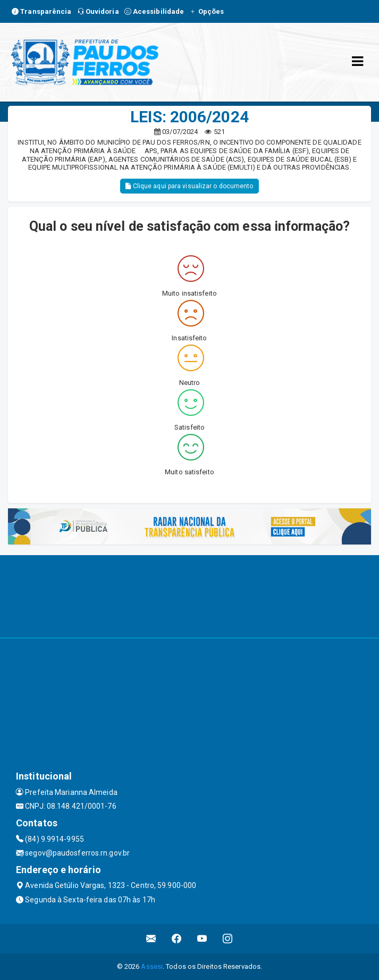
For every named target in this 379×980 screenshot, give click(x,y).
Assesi (152, 966)
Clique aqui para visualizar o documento (189, 186)
